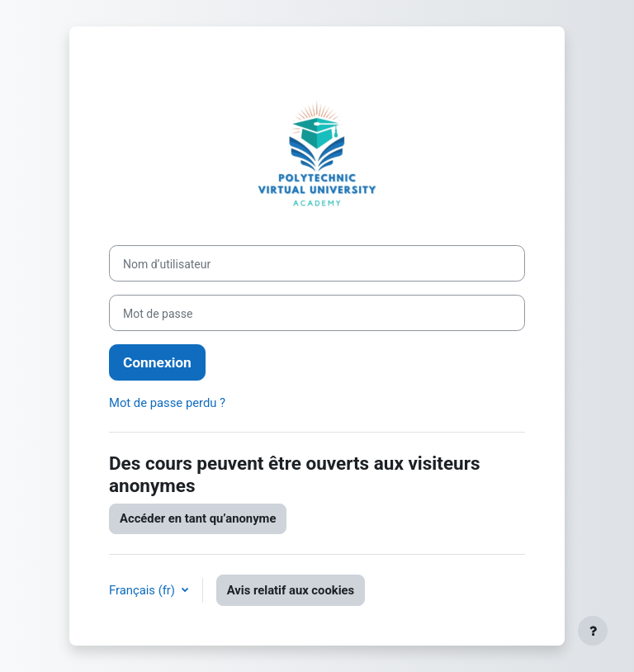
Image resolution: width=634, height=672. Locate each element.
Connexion (157, 362)
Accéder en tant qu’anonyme (198, 518)
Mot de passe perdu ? (167, 403)
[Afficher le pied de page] (593, 631)
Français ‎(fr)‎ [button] (144, 590)
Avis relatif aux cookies (291, 590)
